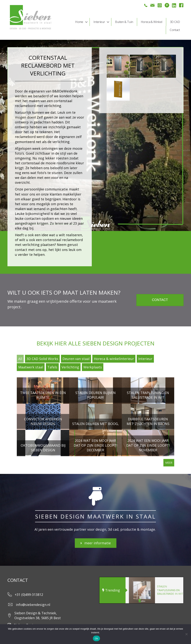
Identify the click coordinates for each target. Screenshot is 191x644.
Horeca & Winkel (152, 22)
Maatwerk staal (31, 367)
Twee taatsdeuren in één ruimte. (168, 590)
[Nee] (186, 634)
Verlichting (70, 367)
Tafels (52, 367)
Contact (175, 30)
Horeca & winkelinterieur (114, 359)
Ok (96, 638)
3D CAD (175, 22)
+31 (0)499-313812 (29, 595)
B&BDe (58, 91)
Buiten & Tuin (124, 22)
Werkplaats (93, 367)
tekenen (46, 132)
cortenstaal (30, 163)
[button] (86, 22)
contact (21, 250)
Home (79, 22)
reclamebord (26, 137)
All (20, 359)
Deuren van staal (76, 359)
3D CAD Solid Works (42, 359)
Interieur (99, 22)
